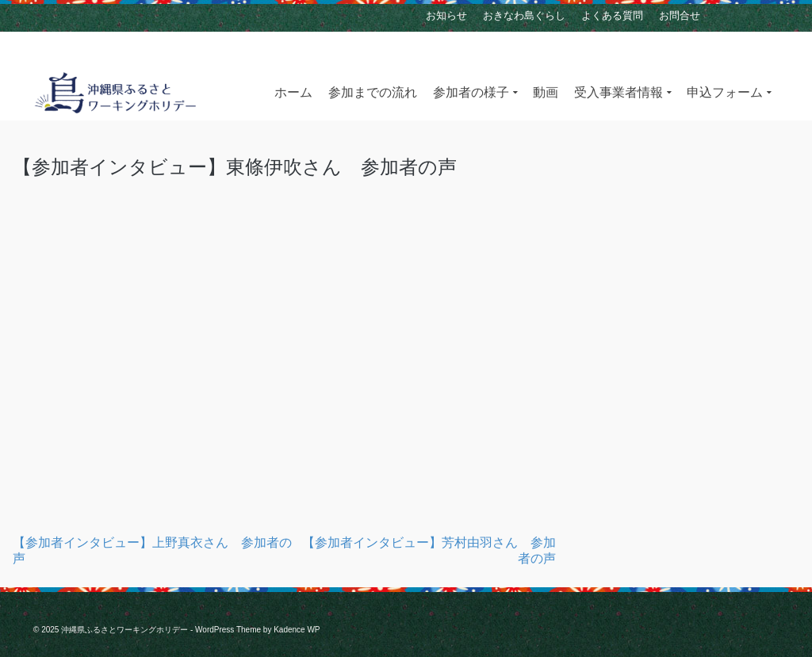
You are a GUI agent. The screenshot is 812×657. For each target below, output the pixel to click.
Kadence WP (297, 630)
